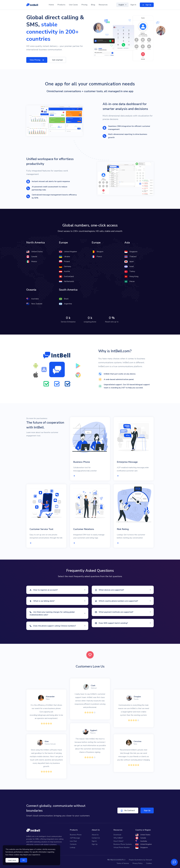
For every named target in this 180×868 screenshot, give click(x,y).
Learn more (12, 860)
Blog (93, 5)
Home (51, 5)
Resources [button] (103, 5)
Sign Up (147, 810)
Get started (57, 60)
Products (61, 5)
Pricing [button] (84, 5)
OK (24, 860)
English (122, 5)
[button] (57, 590)
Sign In (133, 5)
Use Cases (73, 5)
